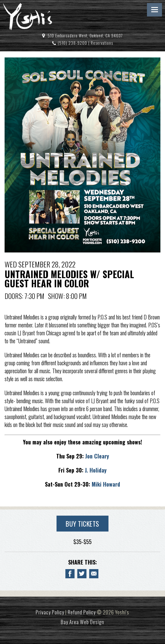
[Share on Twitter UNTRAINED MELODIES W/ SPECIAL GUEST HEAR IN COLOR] (82, 574)
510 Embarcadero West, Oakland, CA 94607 (85, 36)
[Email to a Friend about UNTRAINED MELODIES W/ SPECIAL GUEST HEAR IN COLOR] (94, 574)
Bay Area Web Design (82, 622)
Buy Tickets (82, 524)
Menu (154, 10)
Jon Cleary (97, 456)
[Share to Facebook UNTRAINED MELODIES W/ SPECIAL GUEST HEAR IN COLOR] (70, 574)
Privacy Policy (50, 612)
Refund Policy (82, 612)
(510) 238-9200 (72, 43)
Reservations (102, 43)
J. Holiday (95, 470)
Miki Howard (106, 484)
